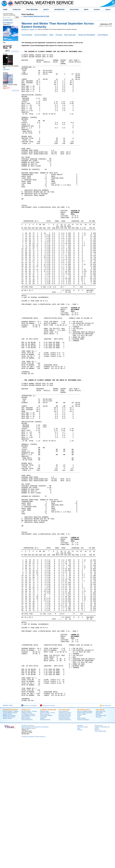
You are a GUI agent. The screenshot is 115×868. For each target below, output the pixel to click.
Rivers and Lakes (70, 35)
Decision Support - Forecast (29, 839)
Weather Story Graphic (9, 843)
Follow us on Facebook (29, 833)
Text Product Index (101, 843)
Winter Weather (82, 845)
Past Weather (64, 837)
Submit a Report (7, 845)
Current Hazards (27, 35)
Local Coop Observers (65, 847)
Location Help (8, 20)
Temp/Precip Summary (65, 840)
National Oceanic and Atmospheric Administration (35, 854)
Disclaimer (80, 853)
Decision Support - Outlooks (11, 839)
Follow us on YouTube (47, 833)
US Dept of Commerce (28, 853)
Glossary (80, 857)
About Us (97, 857)
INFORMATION (59, 10)
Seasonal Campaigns (83, 847)
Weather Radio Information (85, 840)
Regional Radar (44, 839)
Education (99, 844)
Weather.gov (25, 29)
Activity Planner (26, 844)
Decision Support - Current (47, 840)
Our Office (100, 837)
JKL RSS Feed (105, 833)
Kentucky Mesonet (45, 847)
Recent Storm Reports (9, 844)
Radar (51, 35)
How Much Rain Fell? (65, 841)
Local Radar (43, 844)
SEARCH (97, 10)
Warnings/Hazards (10, 837)
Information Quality (82, 854)
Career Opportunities (100, 858)
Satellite (42, 845)
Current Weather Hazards (10, 840)
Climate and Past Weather (87, 35)
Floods (79, 843)
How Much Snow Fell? (65, 843)
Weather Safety (84, 837)
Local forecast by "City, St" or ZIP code (9, 14)
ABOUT (108, 10)
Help (79, 856)
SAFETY (46, 10)
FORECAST (17, 10)
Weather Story (8, 833)
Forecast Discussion (27, 847)
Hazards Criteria (7, 841)
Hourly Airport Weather (46, 843)
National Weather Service (29, 856)
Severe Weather (82, 841)
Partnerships (99, 840)
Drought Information (64, 845)
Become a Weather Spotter (85, 839)
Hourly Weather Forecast (28, 843)
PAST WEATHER (32, 10)
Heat (79, 844)
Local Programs (103, 35)
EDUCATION (74, 10)
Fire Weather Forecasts (28, 841)
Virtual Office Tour (101, 839)
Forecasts (59, 35)
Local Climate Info (64, 839)
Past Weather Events (64, 844)
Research (99, 841)
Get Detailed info (15, 51)
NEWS (86, 10)
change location (16, 91)
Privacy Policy (99, 853)
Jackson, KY (33, 29)
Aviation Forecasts (27, 840)
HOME (5, 10)
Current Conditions (41, 35)
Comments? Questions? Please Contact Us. (34, 864)
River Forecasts (26, 845)
